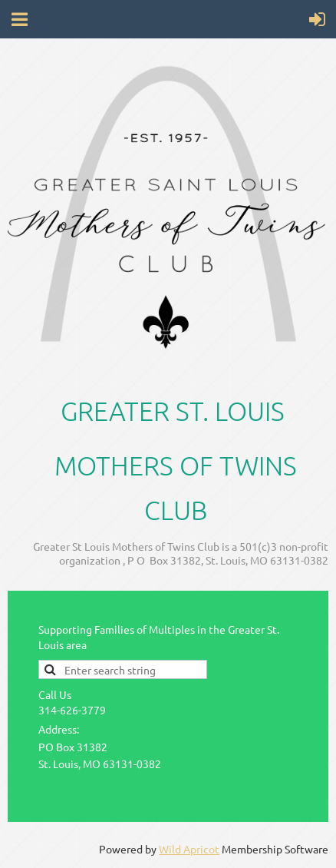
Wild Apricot (189, 849)
